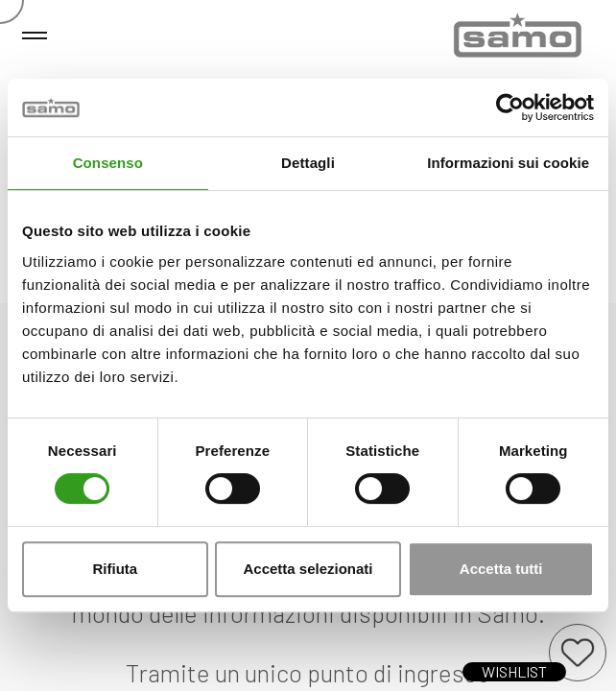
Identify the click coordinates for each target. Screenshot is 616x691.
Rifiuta (115, 569)
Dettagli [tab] (308, 163)
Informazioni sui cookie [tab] (508, 163)
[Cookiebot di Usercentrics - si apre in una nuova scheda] (510, 107)
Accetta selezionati (308, 569)
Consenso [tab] (108, 163)
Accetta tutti (501, 569)
